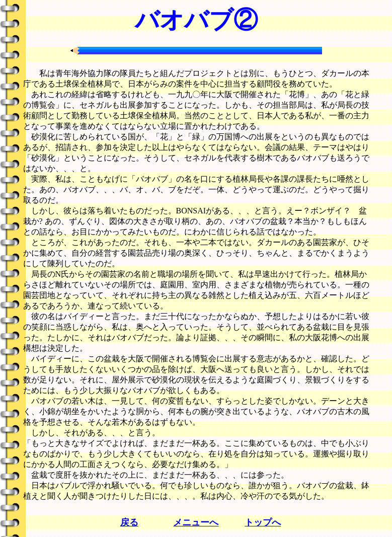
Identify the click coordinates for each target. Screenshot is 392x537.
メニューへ (196, 522)
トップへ (263, 522)
